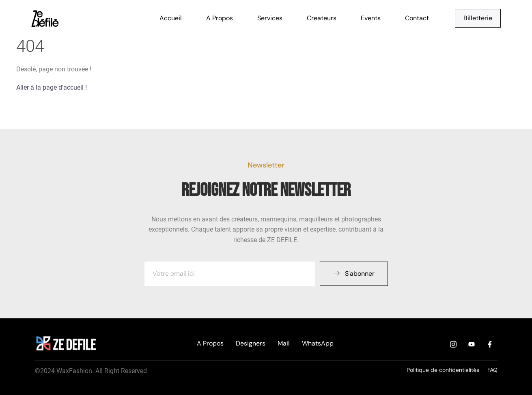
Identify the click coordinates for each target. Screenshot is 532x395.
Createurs (322, 18)
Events (371, 18)
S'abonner (354, 274)
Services (270, 18)
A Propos (220, 18)
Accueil (171, 18)
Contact (417, 18)
